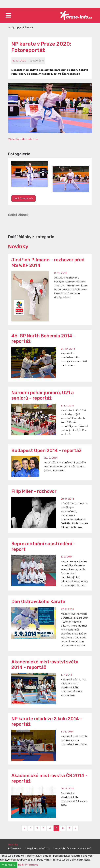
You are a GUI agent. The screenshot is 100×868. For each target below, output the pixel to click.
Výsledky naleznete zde (23, 139)
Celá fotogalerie (23, 198)
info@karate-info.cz (37, 848)
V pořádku (9, 865)
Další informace (28, 865)
